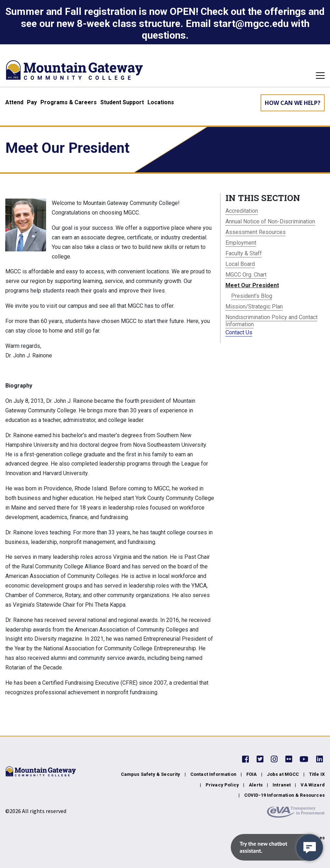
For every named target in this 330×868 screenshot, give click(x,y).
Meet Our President (252, 285)
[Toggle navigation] (318, 76)
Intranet (282, 785)
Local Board (240, 264)
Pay (32, 102)
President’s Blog (252, 296)
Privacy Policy (222, 785)
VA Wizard (313, 785)
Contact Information (213, 774)
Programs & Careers (69, 102)
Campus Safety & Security (151, 774)
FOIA (252, 774)
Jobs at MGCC (283, 774)
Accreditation (242, 211)
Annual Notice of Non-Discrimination (270, 221)
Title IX (317, 774)
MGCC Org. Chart (246, 275)
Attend (14, 102)
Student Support (122, 102)
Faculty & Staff (244, 253)
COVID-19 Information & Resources (284, 795)
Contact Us (239, 332)
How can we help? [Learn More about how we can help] (293, 103)
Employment (241, 243)
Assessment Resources (256, 232)
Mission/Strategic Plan (254, 307)
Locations (161, 102)
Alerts (256, 785)
